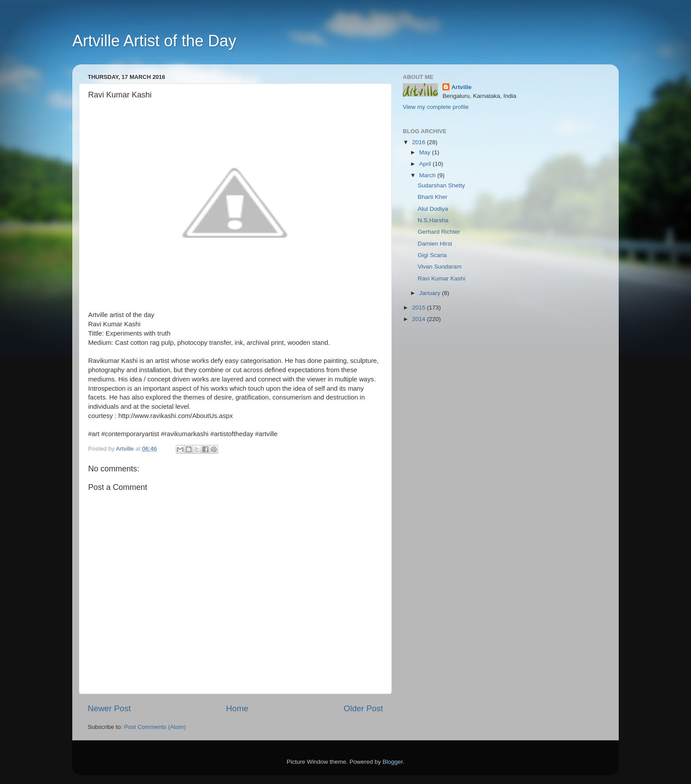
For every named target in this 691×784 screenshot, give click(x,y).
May (425, 152)
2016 (420, 142)
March (428, 175)
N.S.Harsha (433, 220)
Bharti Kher (433, 197)
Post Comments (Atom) (155, 727)
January (431, 293)
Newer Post (109, 708)
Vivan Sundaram (440, 267)
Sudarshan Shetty (441, 185)
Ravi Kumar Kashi (442, 278)
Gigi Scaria (432, 255)
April (426, 164)
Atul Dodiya (433, 209)
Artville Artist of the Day (154, 41)
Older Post (363, 708)
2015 (420, 308)
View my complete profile (436, 107)
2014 (420, 319)
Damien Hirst (435, 244)
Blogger (393, 762)
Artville (461, 87)
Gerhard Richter (439, 232)
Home (237, 708)
